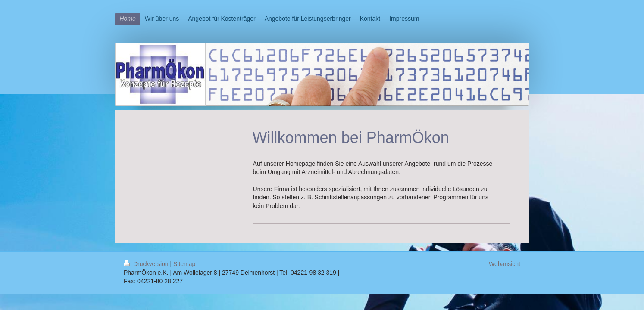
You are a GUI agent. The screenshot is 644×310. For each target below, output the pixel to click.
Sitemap (184, 264)
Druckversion (147, 264)
